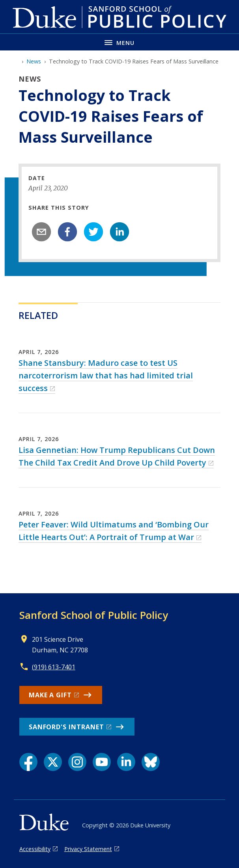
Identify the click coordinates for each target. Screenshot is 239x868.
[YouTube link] (102, 762)
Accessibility (35, 849)
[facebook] (67, 232)
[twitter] (93, 232)
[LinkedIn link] (126, 762)
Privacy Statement (88, 849)
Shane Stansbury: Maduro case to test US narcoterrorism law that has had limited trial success (106, 375)
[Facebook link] (28, 762)
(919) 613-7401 (54, 667)
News (34, 61)
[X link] (53, 762)
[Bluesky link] (151, 762)
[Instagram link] (77, 762)
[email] (41, 232)
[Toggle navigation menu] (119, 42)
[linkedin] (119, 232)
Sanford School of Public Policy (94, 615)
